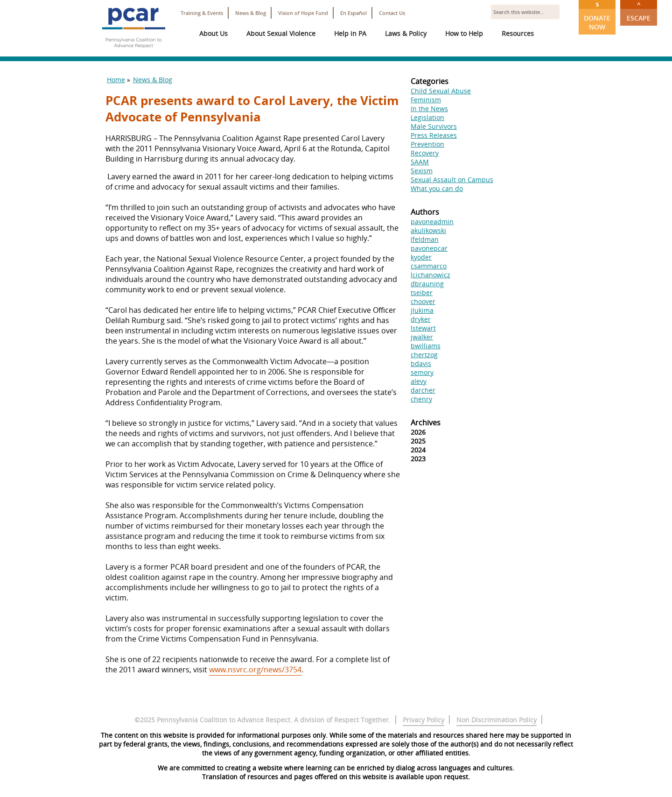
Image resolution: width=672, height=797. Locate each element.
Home (116, 80)
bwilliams (426, 346)
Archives (426, 423)
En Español (353, 13)
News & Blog (251, 13)
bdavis (421, 363)
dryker (421, 319)
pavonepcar (429, 248)
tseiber (422, 293)
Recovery (425, 153)
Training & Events (202, 13)
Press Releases (434, 135)
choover (423, 301)
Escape (639, 11)
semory (422, 372)
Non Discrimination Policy (497, 720)
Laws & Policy (406, 33)
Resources (518, 33)
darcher (423, 390)
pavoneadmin (432, 222)
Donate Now (597, 16)
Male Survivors (434, 126)
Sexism (422, 171)
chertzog (424, 355)
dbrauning (427, 284)
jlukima (422, 310)
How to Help (464, 33)
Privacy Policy (423, 720)
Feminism (426, 100)
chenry (421, 399)
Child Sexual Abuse (441, 91)
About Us (213, 33)
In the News (429, 109)
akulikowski (428, 230)
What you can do (437, 188)
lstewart (423, 328)
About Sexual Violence (281, 33)
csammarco (429, 266)
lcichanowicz (430, 275)
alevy (419, 381)
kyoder (421, 257)
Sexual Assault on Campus (452, 180)
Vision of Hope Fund (303, 13)
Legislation (427, 117)
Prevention (427, 144)
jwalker (422, 337)
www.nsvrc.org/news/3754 (255, 670)
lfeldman (425, 239)
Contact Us (392, 13)
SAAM (420, 162)
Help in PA (350, 33)
